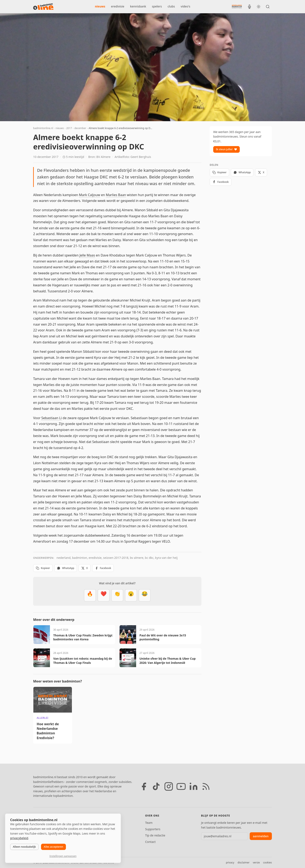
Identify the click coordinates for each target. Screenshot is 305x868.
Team (149, 823)
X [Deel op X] (84, 568)
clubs (171, 6)
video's (185, 6)
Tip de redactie (155, 835)
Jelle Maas (87, 255)
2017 (69, 128)
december (80, 128)
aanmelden (261, 836)
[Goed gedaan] (117, 595)
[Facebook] (144, 786)
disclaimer (243, 863)
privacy (230, 863)
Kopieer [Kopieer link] (43, 568)
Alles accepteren (53, 847)
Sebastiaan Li (51, 418)
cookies (267, 863)
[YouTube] (181, 786)
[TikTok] (156, 786)
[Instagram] (169, 786)
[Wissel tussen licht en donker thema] (259, 7)
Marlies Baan (116, 195)
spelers (157, 6)
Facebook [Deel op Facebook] (103, 568)
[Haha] (145, 595)
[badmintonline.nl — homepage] (43, 7)
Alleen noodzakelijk (24, 847)
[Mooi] (104, 595)
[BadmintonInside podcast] (249, 7)
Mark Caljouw (90, 195)
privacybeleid (19, 838)
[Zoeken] (268, 7)
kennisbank (138, 6)
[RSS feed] (206, 786)
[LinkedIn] (194, 786)
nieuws (100, 6)
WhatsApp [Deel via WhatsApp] (66, 568)
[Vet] (90, 595)
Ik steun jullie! (226, 149)
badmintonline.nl (43, 128)
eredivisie (118, 6)
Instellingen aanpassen (63, 856)
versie (256, 863)
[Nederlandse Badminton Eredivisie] (237, 6)
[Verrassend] (131, 595)
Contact (150, 842)
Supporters (153, 829)
